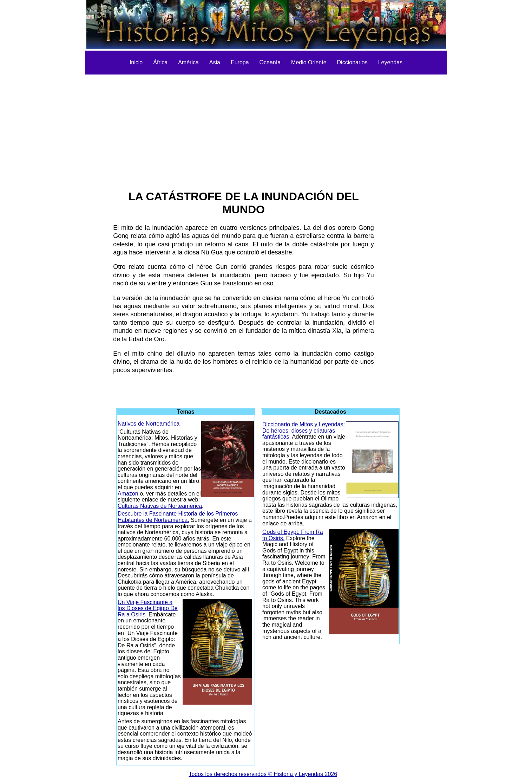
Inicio (136, 62)
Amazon (128, 494)
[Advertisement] (266, 127)
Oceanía (270, 62)
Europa (240, 62)
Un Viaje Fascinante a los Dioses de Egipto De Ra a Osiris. (148, 608)
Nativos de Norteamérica (149, 424)
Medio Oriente (309, 62)
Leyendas (390, 62)
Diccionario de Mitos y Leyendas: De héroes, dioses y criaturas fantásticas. (304, 431)
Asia (215, 62)
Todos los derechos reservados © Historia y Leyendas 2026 (263, 774)
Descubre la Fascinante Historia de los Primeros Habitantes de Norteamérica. (178, 517)
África (160, 62)
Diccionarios (352, 62)
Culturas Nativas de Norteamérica (160, 506)
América (188, 62)
